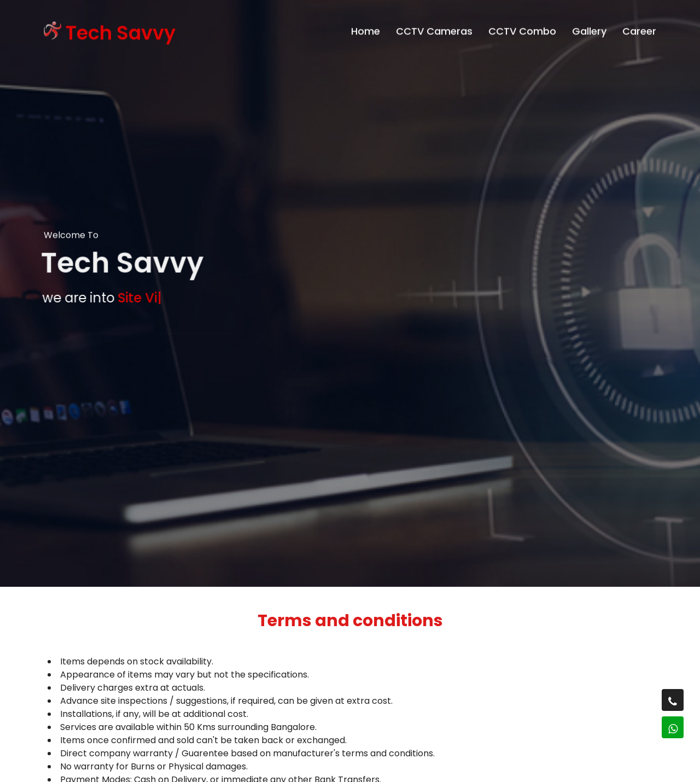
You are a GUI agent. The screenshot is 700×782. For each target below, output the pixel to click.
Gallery (589, 28)
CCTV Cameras (434, 28)
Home (366, 28)
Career (639, 28)
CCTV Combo (522, 28)
